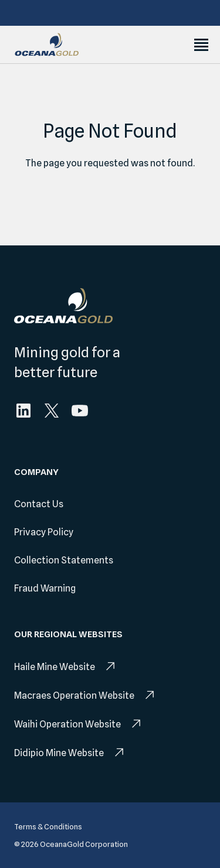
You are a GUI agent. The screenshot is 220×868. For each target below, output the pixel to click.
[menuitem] (23, 411)
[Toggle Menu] (201, 45)
